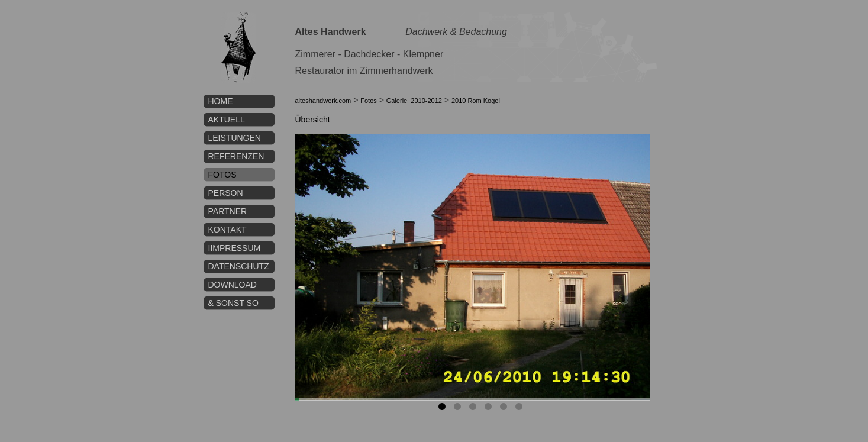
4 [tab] (490, 409)
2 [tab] (459, 409)
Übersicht (313, 120)
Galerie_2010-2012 (414, 101)
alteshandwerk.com (323, 101)
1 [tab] (444, 409)
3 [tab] (475, 409)
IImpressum (235, 248)
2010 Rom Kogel (476, 101)
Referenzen (236, 156)
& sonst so (233, 303)
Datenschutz (239, 266)
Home (221, 101)
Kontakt (228, 230)
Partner (228, 211)
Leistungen (235, 138)
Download (233, 285)
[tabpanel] (473, 267)
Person (226, 193)
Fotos (222, 175)
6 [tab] (521, 409)
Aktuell (227, 120)
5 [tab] (505, 409)
